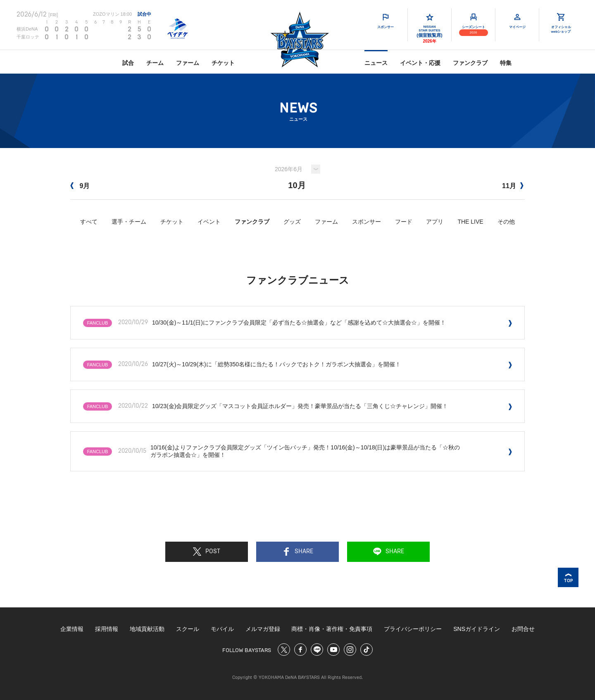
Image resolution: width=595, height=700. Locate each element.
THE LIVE (470, 222)
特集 (506, 63)
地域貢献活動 (147, 629)
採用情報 (107, 629)
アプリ (435, 222)
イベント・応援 (420, 63)
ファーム (188, 63)
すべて (89, 222)
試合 (128, 63)
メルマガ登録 (263, 629)
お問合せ (523, 629)
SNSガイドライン (477, 629)
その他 (506, 222)
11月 (513, 186)
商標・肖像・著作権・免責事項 (332, 629)
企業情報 (72, 629)
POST (207, 552)
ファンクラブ (470, 63)
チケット (223, 63)
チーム (155, 63)
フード (404, 222)
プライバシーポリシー (413, 629)
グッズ (292, 222)
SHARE (298, 552)
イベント (209, 222)
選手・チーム (129, 222)
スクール (188, 629)
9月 (80, 186)
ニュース (376, 63)
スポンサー (367, 222)
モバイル (222, 629)
